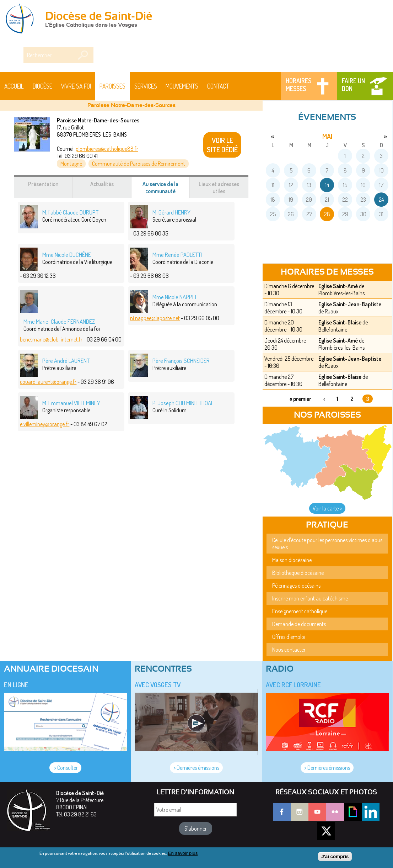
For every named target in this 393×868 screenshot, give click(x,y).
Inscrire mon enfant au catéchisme (310, 598)
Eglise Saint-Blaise (340, 322)
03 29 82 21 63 (80, 814)
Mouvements (182, 86)
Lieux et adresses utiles (219, 187)
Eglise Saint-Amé (338, 286)
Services (146, 86)
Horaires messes (298, 85)
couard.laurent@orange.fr (48, 382)
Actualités (102, 184)
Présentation (43, 184)
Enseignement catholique (300, 611)
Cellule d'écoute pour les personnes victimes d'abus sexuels (327, 544)
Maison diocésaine (292, 560)
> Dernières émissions (196, 768)
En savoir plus (183, 853)
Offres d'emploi (289, 637)
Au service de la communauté (166, 189)
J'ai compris (335, 856)
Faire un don (353, 85)
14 (327, 185)
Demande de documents (299, 624)
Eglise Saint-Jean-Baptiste (350, 304)
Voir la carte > (327, 508)
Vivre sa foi (76, 86)
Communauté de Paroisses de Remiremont (139, 164)
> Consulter (65, 768)
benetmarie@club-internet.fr (51, 339)
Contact (218, 86)
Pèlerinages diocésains (296, 586)
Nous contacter (289, 650)
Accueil (14, 86)
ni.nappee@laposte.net (155, 318)
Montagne (71, 164)
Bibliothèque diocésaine (298, 573)
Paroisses (112, 86)
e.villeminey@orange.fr (45, 424)
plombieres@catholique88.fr (107, 149)
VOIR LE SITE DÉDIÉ (222, 145)
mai (327, 136)
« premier (300, 399)
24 (381, 200)
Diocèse (42, 86)
